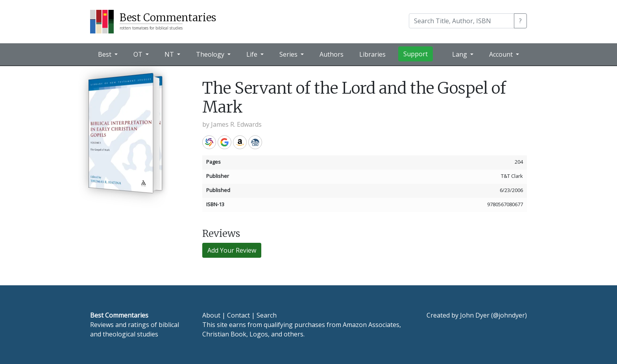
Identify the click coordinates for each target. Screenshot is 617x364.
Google (224, 142)
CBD (255, 142)
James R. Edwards (236, 124)
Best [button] (105, 54)
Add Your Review (232, 250)
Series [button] (289, 54)
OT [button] (139, 54)
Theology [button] (211, 54)
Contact (238, 315)
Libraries (372, 54)
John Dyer (475, 315)
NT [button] (170, 54)
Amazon (240, 142)
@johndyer (509, 315)
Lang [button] (460, 54)
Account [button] (502, 54)
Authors (332, 54)
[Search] (462, 21)
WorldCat (209, 142)
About (211, 315)
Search (267, 315)
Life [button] (253, 54)
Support (416, 54)
